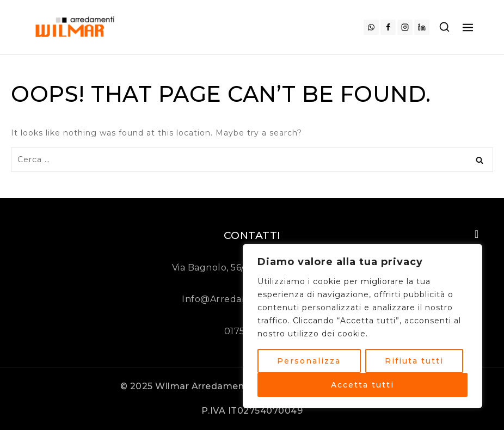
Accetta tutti (362, 385)
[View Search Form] (444, 27)
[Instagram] (405, 27)
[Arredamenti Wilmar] (76, 27)
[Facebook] (388, 27)
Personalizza (309, 361)
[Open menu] (468, 27)
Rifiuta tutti (414, 361)
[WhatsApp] (371, 27)
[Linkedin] (422, 27)
